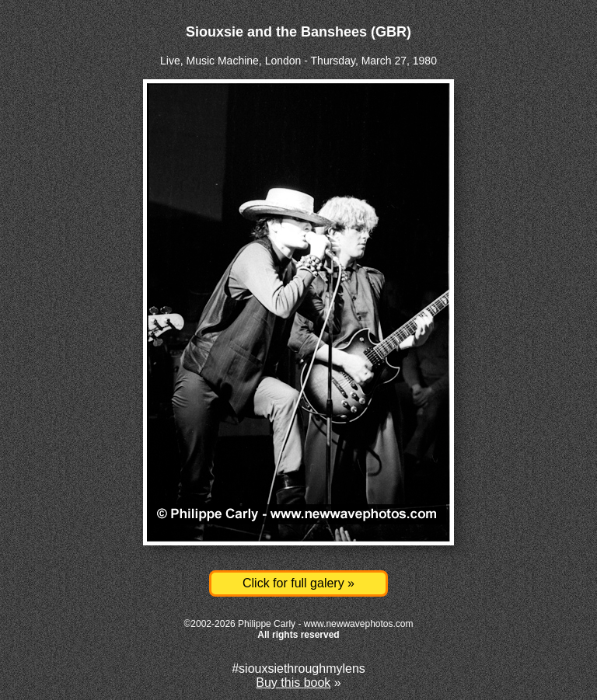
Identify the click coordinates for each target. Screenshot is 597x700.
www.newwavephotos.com (359, 624)
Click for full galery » (298, 583)
